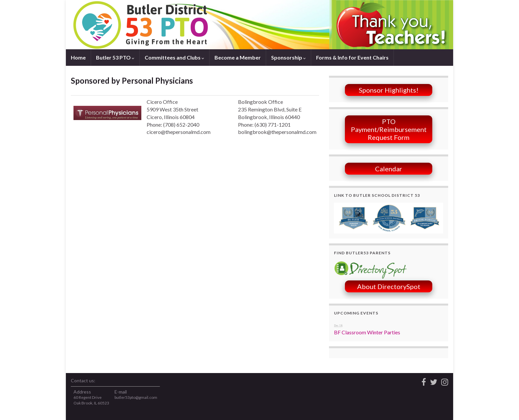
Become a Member (238, 57)
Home (78, 57)
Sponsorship (288, 57)
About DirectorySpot (389, 286)
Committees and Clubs (174, 57)
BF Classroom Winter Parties (367, 332)
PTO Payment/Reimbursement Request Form (389, 129)
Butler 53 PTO (115, 57)
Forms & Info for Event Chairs (352, 57)
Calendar (389, 169)
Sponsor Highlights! (389, 90)
